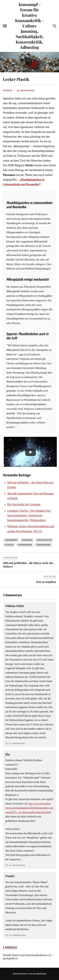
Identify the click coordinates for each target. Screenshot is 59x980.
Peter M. (8, 90)
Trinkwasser (25, 545)
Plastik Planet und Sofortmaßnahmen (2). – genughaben (28, 957)
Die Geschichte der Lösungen (24, 504)
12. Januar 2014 (17, 865)
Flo (8, 754)
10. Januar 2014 (26, 90)
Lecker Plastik (16, 79)
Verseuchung (44, 545)
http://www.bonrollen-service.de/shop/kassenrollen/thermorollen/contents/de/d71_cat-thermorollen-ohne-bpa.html (29, 808)
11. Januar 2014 (17, 743)
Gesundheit (11, 540)
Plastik (9, 545)
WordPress (40, 974)
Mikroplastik (44, 540)
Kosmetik (27, 540)
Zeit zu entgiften (46, 582)
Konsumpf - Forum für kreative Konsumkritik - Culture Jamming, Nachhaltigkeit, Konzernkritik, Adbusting (29, 26)
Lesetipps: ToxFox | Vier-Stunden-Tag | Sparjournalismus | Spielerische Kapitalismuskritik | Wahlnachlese (29, 516)
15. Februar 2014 (17, 935)
